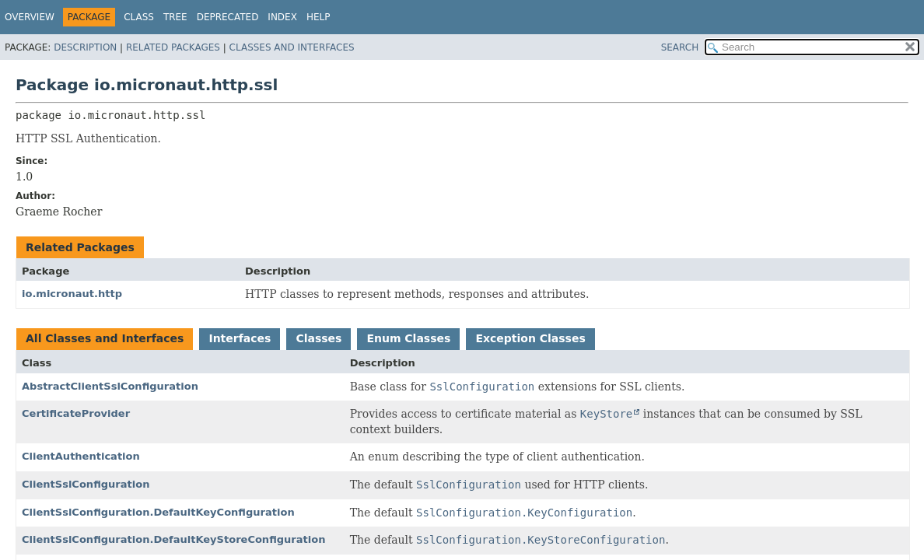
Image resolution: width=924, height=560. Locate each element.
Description (85, 47)
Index (282, 17)
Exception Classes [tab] (530, 338)
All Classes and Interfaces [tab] (105, 338)
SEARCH (680, 47)
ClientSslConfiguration (86, 484)
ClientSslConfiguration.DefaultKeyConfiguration (158, 512)
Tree (175, 17)
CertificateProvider (76, 413)
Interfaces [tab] (240, 338)
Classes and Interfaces (292, 47)
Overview (30, 17)
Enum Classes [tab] (408, 338)
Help (318, 17)
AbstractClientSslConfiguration (110, 386)
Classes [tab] (318, 338)
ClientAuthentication (81, 456)
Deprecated (228, 17)
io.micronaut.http (72, 294)
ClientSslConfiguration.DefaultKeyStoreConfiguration (173, 539)
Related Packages (173, 47)
